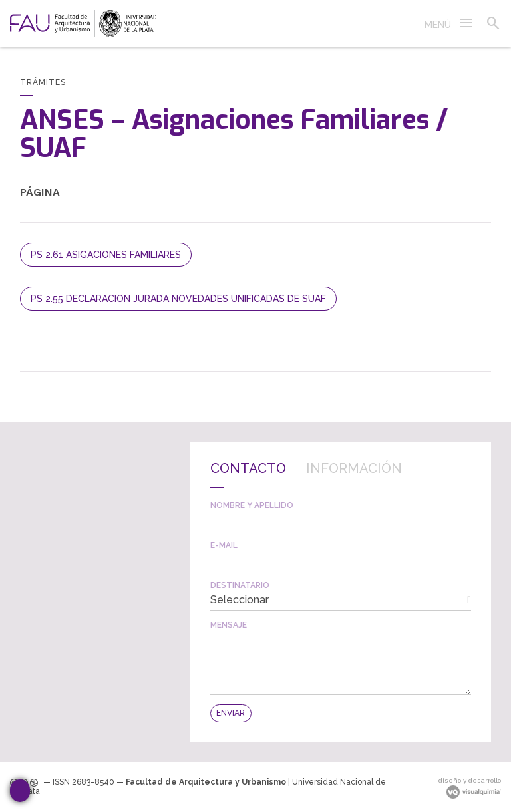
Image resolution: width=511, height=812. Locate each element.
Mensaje (229, 625)
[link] (83, 23)
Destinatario (240, 585)
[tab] (248, 475)
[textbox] (341, 520)
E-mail (224, 545)
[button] (449, 23)
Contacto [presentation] (248, 468)
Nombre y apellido (252, 505)
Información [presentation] (354, 468)
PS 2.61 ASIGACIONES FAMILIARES (106, 255)
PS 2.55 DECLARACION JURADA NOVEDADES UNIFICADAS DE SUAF (178, 299)
